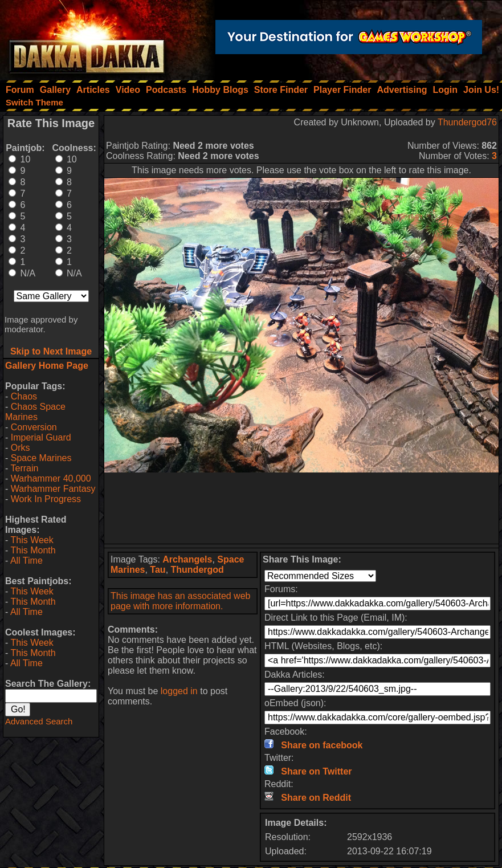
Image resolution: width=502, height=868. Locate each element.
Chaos (24, 396)
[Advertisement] (302, 508)
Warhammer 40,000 (51, 478)
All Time (26, 561)
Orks (21, 448)
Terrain (24, 468)
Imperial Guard (41, 437)
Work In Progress (46, 499)
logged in (179, 691)
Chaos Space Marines (35, 412)
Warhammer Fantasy (53, 489)
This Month (33, 550)
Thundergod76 (467, 122)
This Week (32, 540)
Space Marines (41, 458)
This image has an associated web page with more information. (180, 601)
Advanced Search (39, 721)
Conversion (34, 427)
